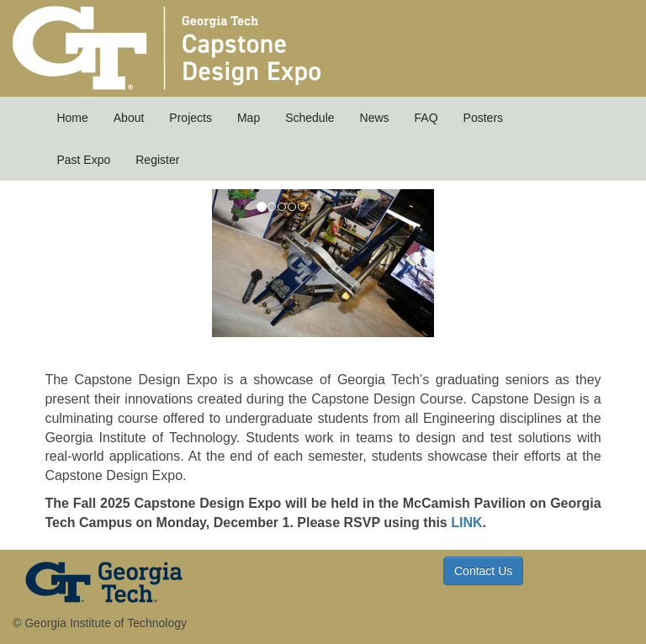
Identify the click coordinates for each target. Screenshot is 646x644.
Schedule (310, 118)
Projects (191, 118)
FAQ (426, 118)
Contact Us (483, 571)
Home (72, 118)
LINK (466, 523)
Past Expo (83, 160)
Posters (483, 118)
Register (157, 160)
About (129, 118)
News (375, 118)
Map (249, 118)
